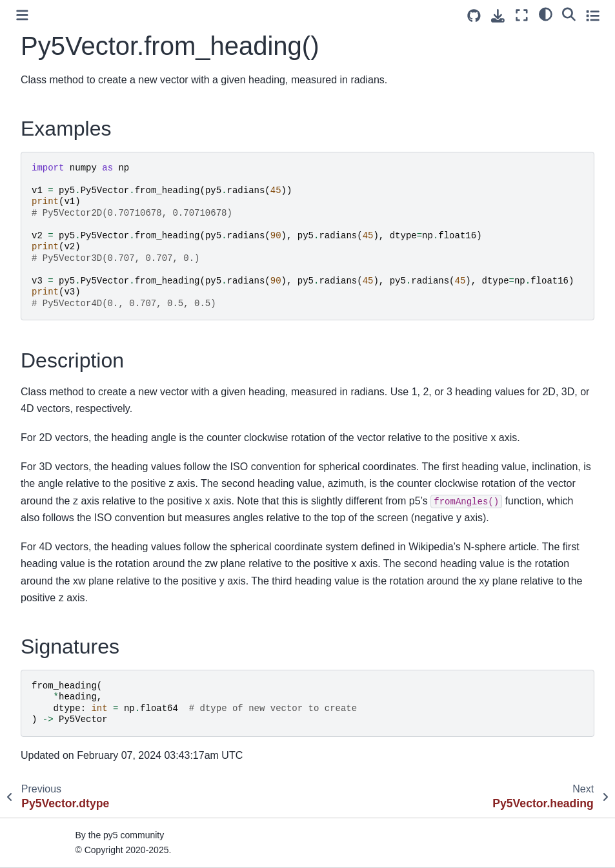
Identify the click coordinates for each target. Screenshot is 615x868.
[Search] (569, 14)
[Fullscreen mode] (522, 15)
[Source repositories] (474, 16)
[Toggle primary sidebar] (22, 15)
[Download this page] (498, 16)
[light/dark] (546, 14)
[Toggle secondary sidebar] (593, 15)
